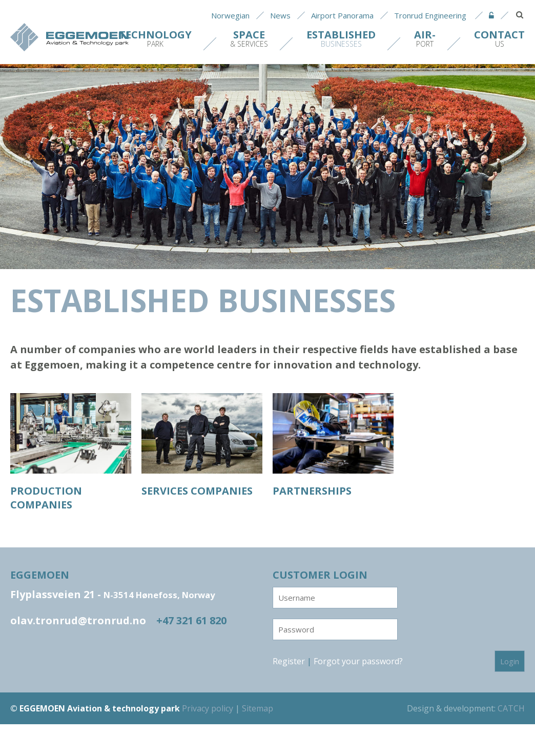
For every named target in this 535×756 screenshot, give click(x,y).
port (425, 38)
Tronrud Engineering (430, 15)
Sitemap (258, 708)
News (280, 15)
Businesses (341, 38)
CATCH (511, 708)
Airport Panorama (342, 15)
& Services (249, 38)
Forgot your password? (358, 661)
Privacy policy (208, 708)
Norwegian (230, 15)
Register (289, 661)
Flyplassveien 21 (112, 594)
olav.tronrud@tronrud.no (78, 620)
